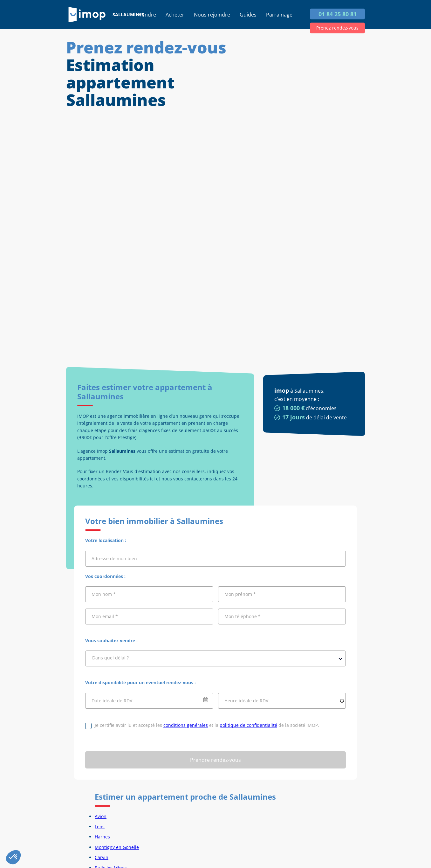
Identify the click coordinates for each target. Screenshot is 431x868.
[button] (13, 857)
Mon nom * (104, 594)
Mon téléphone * (243, 616)
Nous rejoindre (212, 15)
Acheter (175, 15)
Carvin (102, 857)
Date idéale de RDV (112, 701)
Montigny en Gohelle (117, 847)
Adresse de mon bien (114, 558)
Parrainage (279, 15)
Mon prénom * (240, 594)
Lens (100, 827)
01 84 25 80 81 (338, 14)
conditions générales (186, 725)
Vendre (147, 15)
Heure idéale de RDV (246, 701)
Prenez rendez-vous (337, 28)
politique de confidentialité (248, 725)
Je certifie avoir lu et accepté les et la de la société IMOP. (207, 725)
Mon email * (105, 616)
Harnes (102, 837)
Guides (248, 15)
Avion (101, 816)
